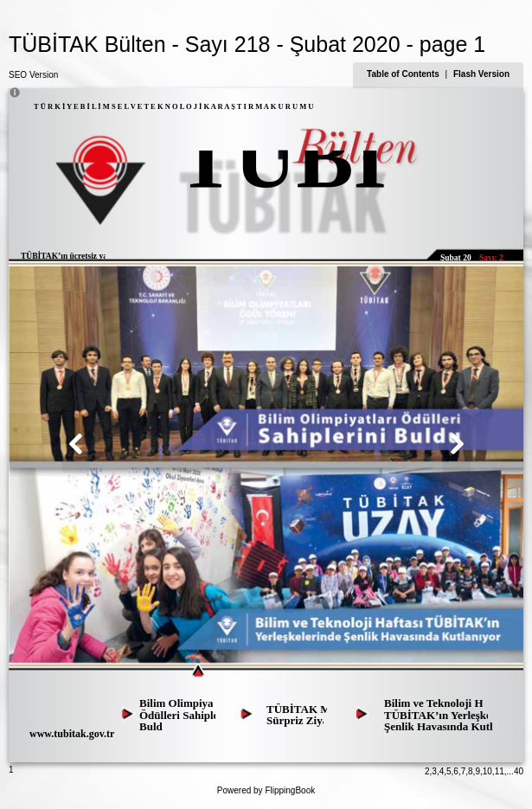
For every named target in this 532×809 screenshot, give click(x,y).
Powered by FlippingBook (266, 790)
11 (500, 771)
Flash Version (481, 74)
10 (487, 771)
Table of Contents (404, 74)
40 (519, 771)
